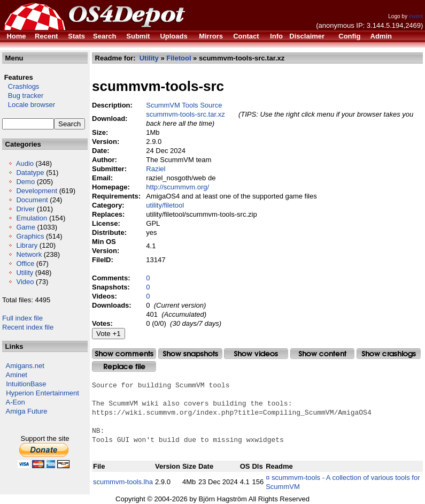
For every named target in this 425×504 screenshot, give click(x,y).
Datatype (30, 173)
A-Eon (16, 402)
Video (25, 282)
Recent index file (28, 327)
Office (25, 264)
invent (416, 16)
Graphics (30, 236)
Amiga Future (27, 411)
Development (37, 191)
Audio (25, 163)
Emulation (32, 218)
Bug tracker (23, 96)
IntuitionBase (26, 384)
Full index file (22, 318)
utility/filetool (165, 205)
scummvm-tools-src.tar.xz (185, 114)
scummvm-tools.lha (123, 482)
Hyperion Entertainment (42, 393)
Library (27, 245)
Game (25, 227)
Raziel (156, 169)
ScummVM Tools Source (184, 105)
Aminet (17, 375)
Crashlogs (21, 86)
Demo (25, 182)
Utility (25, 273)
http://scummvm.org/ (177, 187)
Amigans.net (25, 366)
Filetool (179, 58)
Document (32, 200)
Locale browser (29, 105)
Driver (25, 209)
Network (29, 254)
